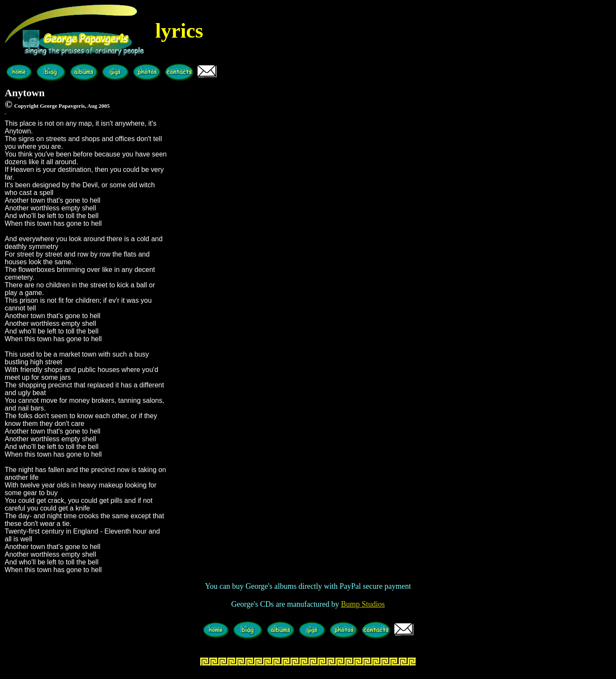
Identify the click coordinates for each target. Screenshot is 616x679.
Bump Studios (363, 604)
